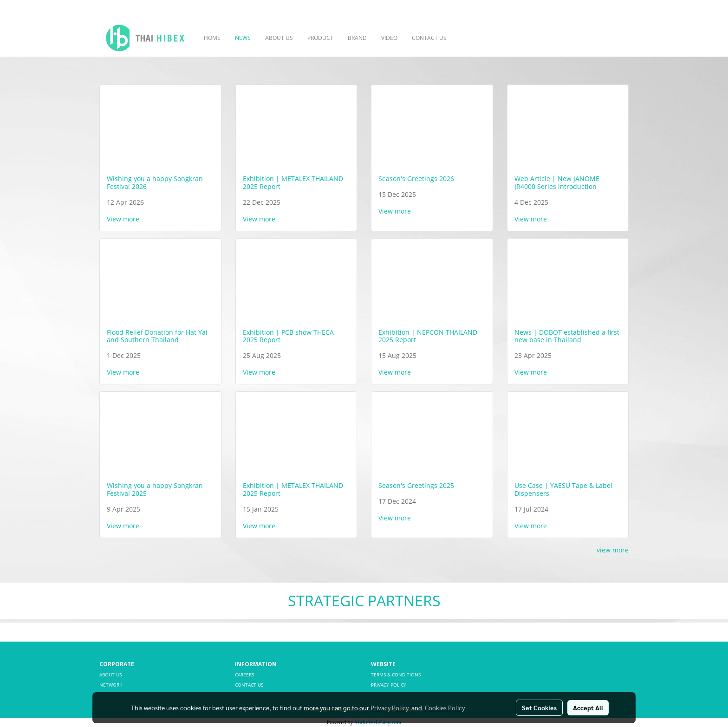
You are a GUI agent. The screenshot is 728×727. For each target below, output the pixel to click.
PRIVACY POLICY (389, 685)
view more (613, 550)
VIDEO (389, 38)
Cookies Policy (445, 708)
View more (124, 219)
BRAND (357, 38)
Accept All (588, 708)
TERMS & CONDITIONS (396, 675)
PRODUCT (320, 38)
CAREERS (244, 675)
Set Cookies (539, 708)
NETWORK (111, 685)
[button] (468, 38)
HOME (212, 38)
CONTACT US (429, 38)
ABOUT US (279, 38)
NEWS (243, 38)
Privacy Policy (390, 708)
